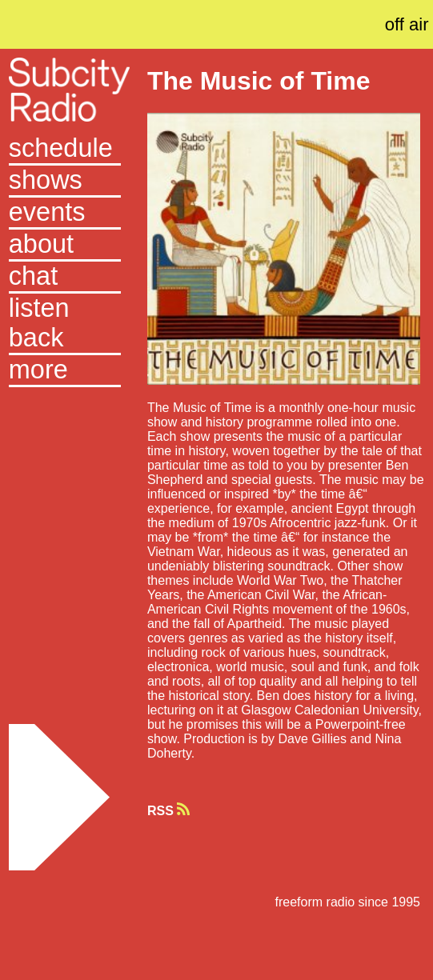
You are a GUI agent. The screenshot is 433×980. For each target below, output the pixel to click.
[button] (65, 371)
